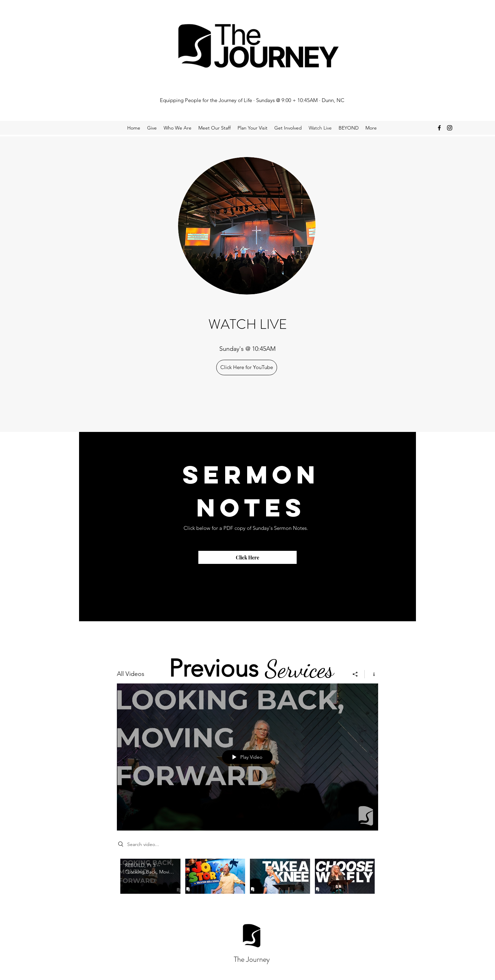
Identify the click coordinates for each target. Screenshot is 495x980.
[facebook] (439, 128)
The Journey (252, 959)
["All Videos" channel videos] (247, 884)
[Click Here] (247, 557)
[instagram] (450, 128)
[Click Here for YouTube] (247, 367)
